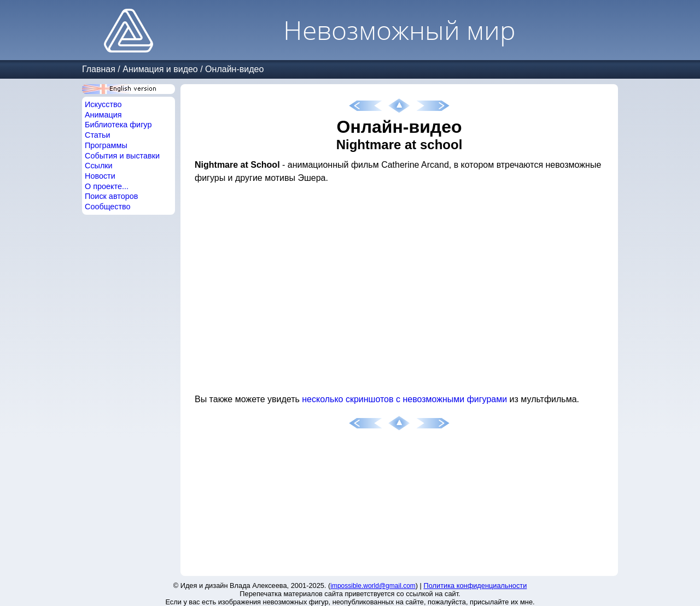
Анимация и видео (160, 69)
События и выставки (122, 156)
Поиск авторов (111, 196)
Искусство (103, 104)
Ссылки (99, 166)
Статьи (98, 135)
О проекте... (107, 186)
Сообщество (108, 207)
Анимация (103, 115)
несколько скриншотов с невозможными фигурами (404, 399)
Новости (100, 176)
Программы (106, 145)
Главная (99, 69)
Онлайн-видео (234, 69)
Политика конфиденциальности (476, 586)
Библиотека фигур (118, 125)
